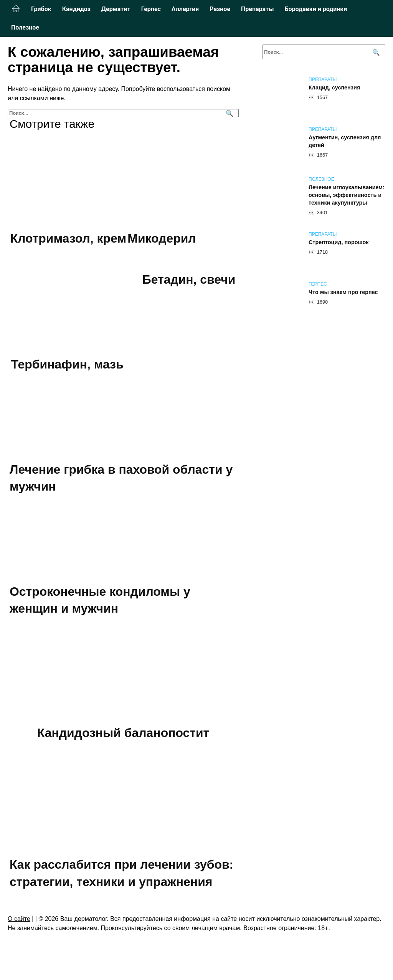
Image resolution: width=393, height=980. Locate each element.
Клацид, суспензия (334, 88)
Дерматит (116, 9)
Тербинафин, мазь (67, 365)
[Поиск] (229, 113)
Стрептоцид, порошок (339, 242)
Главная (16, 9)
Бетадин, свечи (189, 280)
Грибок (41, 9)
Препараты (257, 9)
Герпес (151, 9)
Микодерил (162, 238)
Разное (220, 9)
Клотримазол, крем (68, 238)
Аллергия (185, 9)
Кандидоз (76, 9)
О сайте (19, 920)
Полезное (25, 27)
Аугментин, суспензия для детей (345, 141)
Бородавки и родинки (316, 9)
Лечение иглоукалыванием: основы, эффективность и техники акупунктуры (347, 195)
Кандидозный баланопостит (123, 733)
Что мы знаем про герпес (343, 292)
